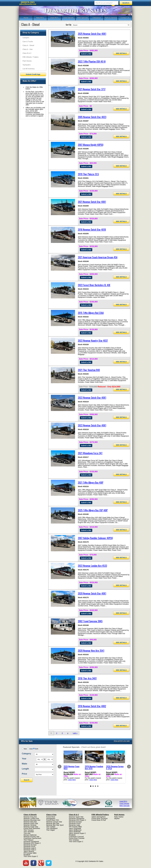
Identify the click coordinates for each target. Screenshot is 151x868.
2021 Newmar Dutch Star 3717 (92, 89)
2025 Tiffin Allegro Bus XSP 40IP (93, 510)
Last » (75, 733)
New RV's (40, 18)
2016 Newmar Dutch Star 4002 (92, 706)
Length (25, 769)
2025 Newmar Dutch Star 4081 (92, 34)
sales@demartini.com (28, 4)
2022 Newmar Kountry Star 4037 (93, 340)
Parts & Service (111, 18)
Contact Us (125, 18)
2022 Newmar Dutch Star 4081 (92, 397)
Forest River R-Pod (99, 820)
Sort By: (69, 25)
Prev (60, 767)
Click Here (72, 780)
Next (129, 767)
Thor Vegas (50, 830)
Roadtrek (27, 855)
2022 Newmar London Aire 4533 (92, 566)
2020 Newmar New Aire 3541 (91, 650)
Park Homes (27, 61)
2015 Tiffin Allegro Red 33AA (91, 313)
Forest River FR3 (53, 820)
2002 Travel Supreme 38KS (90, 621)
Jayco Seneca (29, 851)
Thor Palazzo (28, 840)
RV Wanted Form (125, 13)
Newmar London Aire (31, 818)
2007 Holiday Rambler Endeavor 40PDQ (95, 538)
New (25, 749)
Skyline (117, 818)
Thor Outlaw (51, 827)
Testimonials (126, 9)
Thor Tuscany (29, 830)
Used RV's (54, 18)
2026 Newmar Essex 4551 (71, 767)
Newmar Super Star (31, 827)
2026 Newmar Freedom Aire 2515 (94, 767)
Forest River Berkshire (32, 828)
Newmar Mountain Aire (32, 820)
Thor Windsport (52, 828)
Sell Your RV (126, 11)
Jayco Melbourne (75, 830)
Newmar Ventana (30, 825)
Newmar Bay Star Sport (55, 825)
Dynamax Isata (74, 825)
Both (37, 749)
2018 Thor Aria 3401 (87, 678)
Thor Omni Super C (31, 856)
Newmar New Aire (30, 822)
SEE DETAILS (121, 53)
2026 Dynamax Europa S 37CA (115, 767)
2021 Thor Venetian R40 (89, 370)
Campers (26, 38)
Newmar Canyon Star (54, 822)
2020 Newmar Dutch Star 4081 (92, 593)
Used (31, 749)
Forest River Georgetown (51, 818)
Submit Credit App (33, 74)
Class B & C (27, 53)
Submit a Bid (86, 54)
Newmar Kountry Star (31, 837)
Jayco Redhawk (75, 832)
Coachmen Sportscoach (32, 838)
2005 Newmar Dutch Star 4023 (92, 117)
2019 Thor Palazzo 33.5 (88, 174)
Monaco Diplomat (30, 835)
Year (24, 759)
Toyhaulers (27, 65)
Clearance (97, 18)
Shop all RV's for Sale (122, 741)
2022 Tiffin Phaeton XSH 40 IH (92, 61)
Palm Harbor (119, 817)
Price (24, 774)
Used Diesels (68, 18)
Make (24, 764)
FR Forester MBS (30, 853)
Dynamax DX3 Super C (32, 843)
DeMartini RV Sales (76, 11)
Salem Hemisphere (99, 817)
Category (26, 754)
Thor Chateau (74, 840)
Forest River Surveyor (100, 818)
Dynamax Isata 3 (30, 850)
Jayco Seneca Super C (77, 833)
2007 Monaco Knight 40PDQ (91, 145)
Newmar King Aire (30, 817)
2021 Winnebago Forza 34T (90, 453)
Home (26, 18)
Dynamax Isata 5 (30, 848)
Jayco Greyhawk (75, 828)
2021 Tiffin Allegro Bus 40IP (91, 482)
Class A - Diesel (28, 45)
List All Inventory (29, 69)
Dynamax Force (29, 846)
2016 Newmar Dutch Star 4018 (92, 229)
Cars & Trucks (28, 42)
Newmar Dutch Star (31, 823)
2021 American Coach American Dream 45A (98, 257)
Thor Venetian (29, 832)
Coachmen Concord (76, 837)
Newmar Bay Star (53, 823)
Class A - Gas (28, 49)
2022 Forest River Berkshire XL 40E (94, 285)
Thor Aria (27, 833)
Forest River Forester (77, 838)
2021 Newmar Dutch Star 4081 (92, 202)
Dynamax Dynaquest (31, 842)
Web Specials (83, 18)
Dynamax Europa (30, 845)
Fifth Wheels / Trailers (30, 57)
